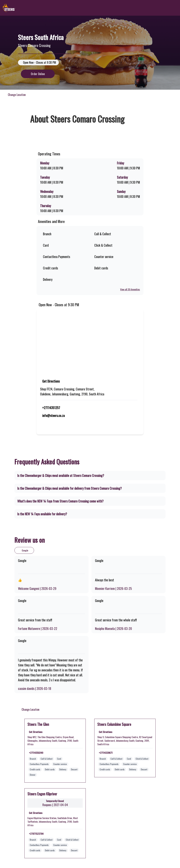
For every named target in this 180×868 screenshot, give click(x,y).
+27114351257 (51, 408)
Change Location (16, 95)
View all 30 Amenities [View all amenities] (129, 289)
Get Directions (51, 381)
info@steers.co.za (54, 415)
